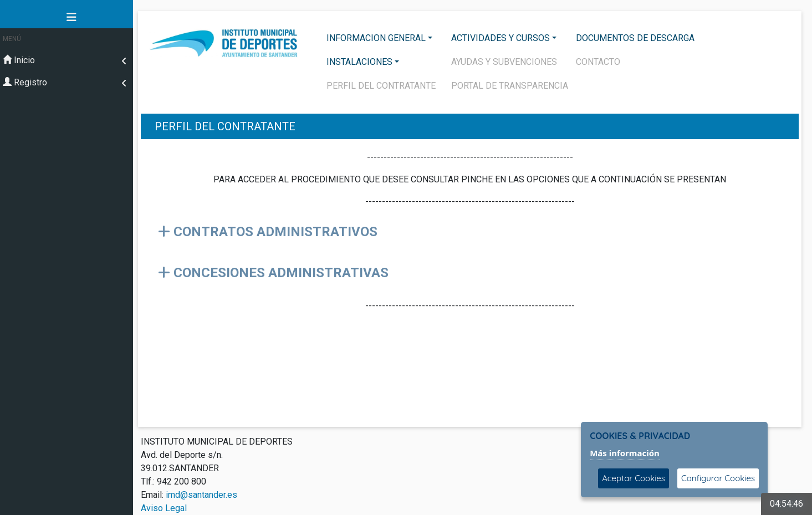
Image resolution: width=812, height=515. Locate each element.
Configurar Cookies (718, 478)
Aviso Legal (164, 508)
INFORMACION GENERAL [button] (376, 38)
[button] (67, 17)
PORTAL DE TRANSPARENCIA (510, 86)
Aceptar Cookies (634, 478)
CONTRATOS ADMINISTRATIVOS (268, 232)
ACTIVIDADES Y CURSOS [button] (501, 38)
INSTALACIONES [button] (359, 62)
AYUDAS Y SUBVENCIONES (504, 62)
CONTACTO (598, 62)
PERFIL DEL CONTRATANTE (381, 86)
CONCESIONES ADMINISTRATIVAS (273, 273)
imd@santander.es (201, 495)
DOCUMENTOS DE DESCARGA (635, 38)
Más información (625, 453)
